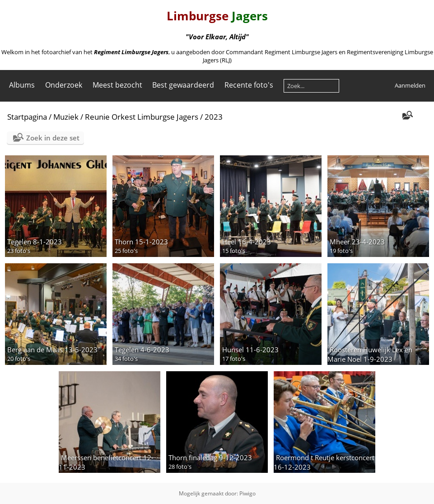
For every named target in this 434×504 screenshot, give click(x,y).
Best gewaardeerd (183, 85)
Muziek (66, 117)
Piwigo (247, 493)
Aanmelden (410, 85)
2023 (214, 117)
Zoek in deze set (53, 138)
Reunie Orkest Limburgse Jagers (142, 117)
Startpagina (27, 117)
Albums (22, 85)
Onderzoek (64, 85)
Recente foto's (249, 85)
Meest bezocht (117, 85)
